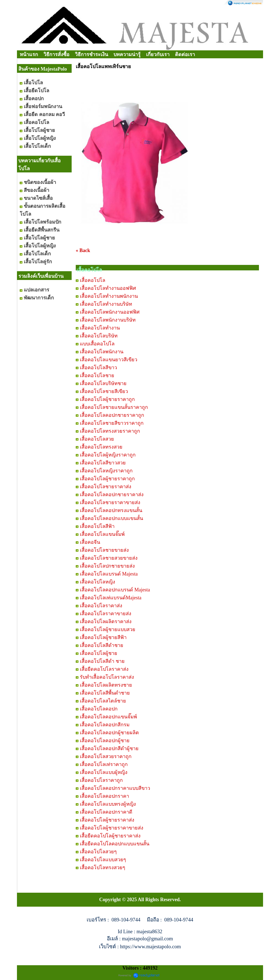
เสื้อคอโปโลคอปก (99, 709)
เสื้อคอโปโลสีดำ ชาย (102, 661)
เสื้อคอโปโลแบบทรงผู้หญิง (108, 804)
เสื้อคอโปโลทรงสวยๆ (103, 868)
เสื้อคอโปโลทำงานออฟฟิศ (108, 288)
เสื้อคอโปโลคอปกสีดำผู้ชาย (109, 748)
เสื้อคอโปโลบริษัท (99, 336)
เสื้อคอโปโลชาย (97, 375)
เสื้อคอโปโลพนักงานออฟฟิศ (110, 312)
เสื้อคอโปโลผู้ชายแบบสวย (108, 629)
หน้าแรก (29, 54)
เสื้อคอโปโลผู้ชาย (99, 653)
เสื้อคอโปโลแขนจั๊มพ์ (102, 534)
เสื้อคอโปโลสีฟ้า (97, 526)
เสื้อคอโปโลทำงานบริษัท (106, 304)
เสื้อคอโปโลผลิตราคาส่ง (106, 621)
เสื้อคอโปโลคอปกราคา (104, 796)
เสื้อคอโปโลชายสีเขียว (104, 391)
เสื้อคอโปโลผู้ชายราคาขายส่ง (112, 828)
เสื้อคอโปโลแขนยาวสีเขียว (109, 360)
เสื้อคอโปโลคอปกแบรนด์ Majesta (115, 590)
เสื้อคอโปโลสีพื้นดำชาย (105, 693)
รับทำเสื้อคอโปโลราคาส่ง (107, 677)
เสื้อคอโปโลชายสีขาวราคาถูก (112, 423)
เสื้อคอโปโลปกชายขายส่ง (107, 566)
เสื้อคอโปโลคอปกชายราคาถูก (112, 415)
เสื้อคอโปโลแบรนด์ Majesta (109, 574)
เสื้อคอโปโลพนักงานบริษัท (108, 320)
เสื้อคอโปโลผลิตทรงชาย (106, 685)
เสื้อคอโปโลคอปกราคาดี (106, 812)
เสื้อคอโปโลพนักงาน (102, 352)
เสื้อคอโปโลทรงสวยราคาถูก (110, 431)
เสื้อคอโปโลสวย (97, 439)
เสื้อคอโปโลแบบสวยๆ (103, 860)
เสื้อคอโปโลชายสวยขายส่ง (109, 558)
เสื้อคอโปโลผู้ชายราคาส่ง (107, 820)
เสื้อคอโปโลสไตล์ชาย (103, 701)
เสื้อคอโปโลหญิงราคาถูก (106, 471)
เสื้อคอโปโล (93, 280)
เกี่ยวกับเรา (158, 54)
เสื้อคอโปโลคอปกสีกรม (105, 725)
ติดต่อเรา (185, 54)
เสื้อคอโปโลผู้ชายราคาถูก (107, 399)
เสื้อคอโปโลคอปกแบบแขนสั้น (111, 518)
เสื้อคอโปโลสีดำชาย (102, 645)
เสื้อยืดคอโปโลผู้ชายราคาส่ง (110, 836)
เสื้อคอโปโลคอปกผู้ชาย (105, 741)
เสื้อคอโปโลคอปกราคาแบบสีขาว (115, 788)
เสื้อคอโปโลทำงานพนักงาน (109, 296)
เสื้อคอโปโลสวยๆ (98, 852)
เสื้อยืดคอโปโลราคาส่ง (104, 669)
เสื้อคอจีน (90, 542)
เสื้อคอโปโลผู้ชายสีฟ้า (103, 637)
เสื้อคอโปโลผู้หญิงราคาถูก (108, 455)
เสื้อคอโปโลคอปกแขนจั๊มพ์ (108, 717)
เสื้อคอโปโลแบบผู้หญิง (104, 772)
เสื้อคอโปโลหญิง (97, 582)
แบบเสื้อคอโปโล (97, 344)
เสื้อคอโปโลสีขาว (98, 368)
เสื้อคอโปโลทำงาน (100, 328)
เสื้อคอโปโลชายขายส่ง (104, 550)
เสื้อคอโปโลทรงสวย (101, 447)
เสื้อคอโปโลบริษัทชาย (103, 383)
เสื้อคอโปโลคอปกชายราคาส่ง (112, 495)
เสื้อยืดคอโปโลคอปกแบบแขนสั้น (115, 844)
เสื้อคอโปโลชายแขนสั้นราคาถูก (114, 407)
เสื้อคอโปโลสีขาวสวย (103, 463)
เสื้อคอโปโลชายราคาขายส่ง (110, 502)
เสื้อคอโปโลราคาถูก (101, 780)
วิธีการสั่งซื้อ (56, 54)
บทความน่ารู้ (127, 54)
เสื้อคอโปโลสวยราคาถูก (106, 756)
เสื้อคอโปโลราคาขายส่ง (106, 614)
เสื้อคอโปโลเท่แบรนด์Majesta (111, 598)
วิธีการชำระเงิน (91, 54)
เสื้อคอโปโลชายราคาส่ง (106, 487)
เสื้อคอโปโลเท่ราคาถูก (104, 764)
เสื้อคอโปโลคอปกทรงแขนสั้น (111, 510)
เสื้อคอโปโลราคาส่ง (101, 606)
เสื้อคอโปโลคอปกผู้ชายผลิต (109, 733)
